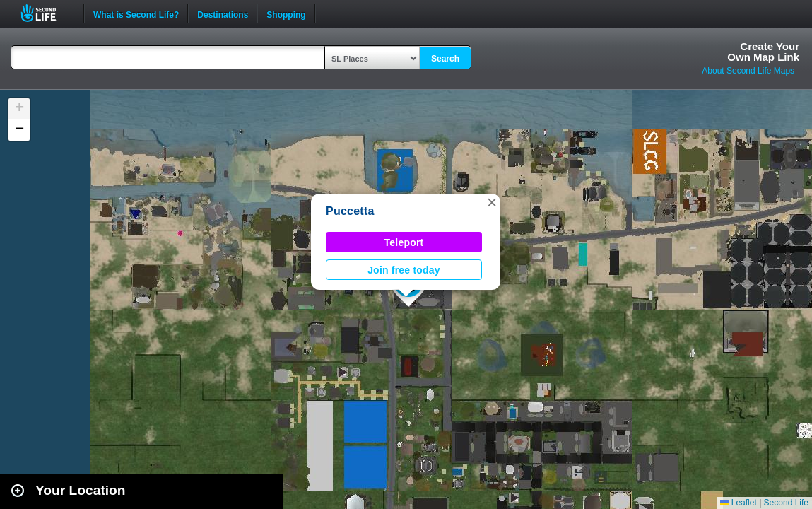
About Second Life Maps (748, 71)
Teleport (404, 242)
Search (445, 59)
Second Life (46, 13)
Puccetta (350, 211)
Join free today (404, 270)
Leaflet (738, 503)
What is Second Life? (136, 13)
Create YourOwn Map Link (763, 52)
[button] (492, 202)
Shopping (286, 13)
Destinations (223, 13)
